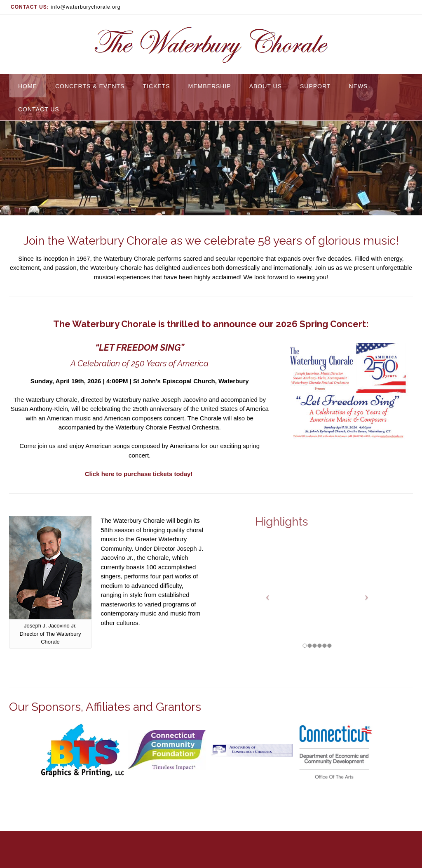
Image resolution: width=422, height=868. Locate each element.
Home (28, 86)
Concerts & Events (90, 86)
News (358, 86)
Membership (210, 86)
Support (315, 86)
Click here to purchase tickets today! (140, 474)
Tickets (156, 86)
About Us (266, 86)
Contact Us (39, 109)
